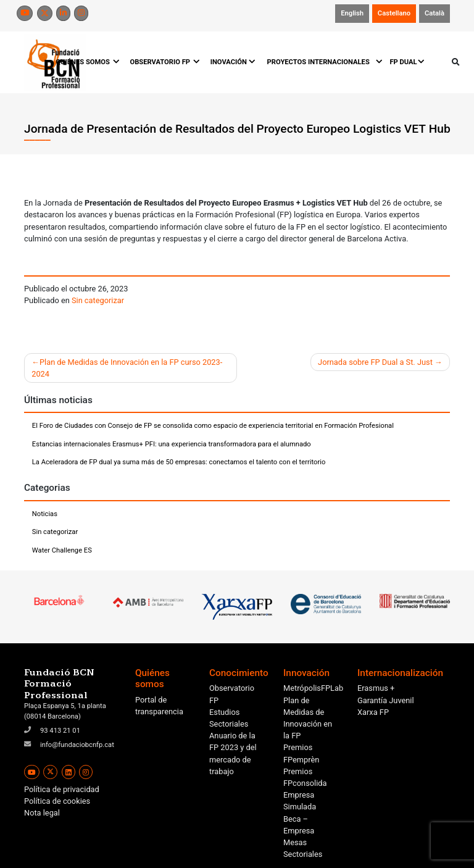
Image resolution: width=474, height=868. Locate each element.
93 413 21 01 (60, 731)
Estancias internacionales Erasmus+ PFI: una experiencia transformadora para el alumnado (172, 444)
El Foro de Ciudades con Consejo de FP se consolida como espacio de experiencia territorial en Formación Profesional (213, 426)
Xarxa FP (373, 712)
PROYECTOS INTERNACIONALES (323, 62)
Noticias (45, 514)
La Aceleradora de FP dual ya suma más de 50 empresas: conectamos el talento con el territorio (179, 462)
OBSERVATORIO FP (164, 62)
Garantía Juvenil (386, 700)
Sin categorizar (98, 300)
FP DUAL (407, 62)
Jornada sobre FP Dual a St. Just (375, 362)
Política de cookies (57, 801)
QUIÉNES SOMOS (87, 62)
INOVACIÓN (233, 62)
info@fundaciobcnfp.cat (77, 745)
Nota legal (42, 813)
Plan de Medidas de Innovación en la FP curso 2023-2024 (127, 368)
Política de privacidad (62, 789)
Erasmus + (376, 688)
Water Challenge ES (62, 550)
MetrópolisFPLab (313, 688)
